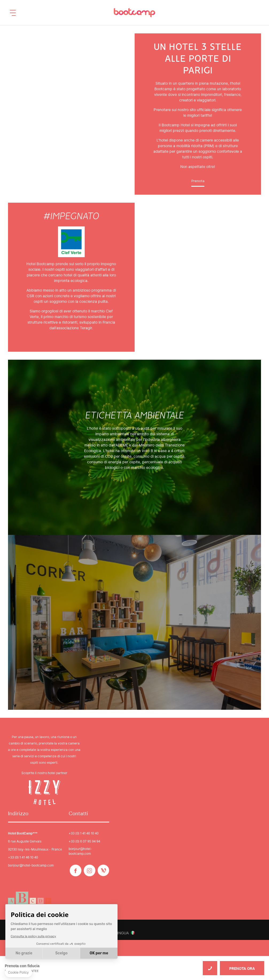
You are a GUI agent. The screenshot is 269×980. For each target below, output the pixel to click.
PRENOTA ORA (242, 969)
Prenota (198, 181)
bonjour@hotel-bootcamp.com (31, 865)
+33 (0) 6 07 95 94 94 (84, 841)
